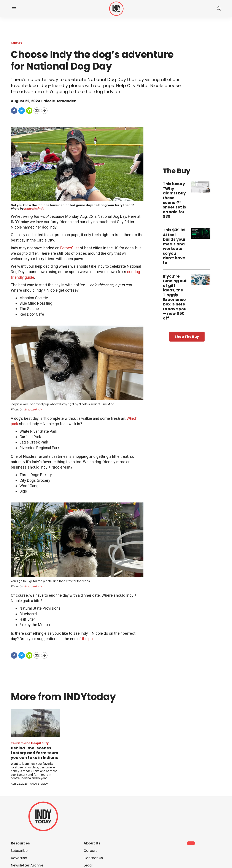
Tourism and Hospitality (30, 743)
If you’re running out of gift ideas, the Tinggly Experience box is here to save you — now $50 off (175, 297)
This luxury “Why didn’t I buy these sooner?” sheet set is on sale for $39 (174, 200)
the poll (88, 639)
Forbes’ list (70, 248)
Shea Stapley (39, 784)
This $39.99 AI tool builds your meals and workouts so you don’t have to (174, 246)
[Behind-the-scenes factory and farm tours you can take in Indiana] (36, 723)
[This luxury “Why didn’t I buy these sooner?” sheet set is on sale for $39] (201, 187)
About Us (92, 843)
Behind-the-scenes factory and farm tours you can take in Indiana (35, 753)
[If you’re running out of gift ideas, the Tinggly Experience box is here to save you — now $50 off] (201, 279)
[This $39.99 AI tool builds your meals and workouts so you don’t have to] (201, 233)
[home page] (116, 9)
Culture (17, 43)
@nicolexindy (34, 209)
